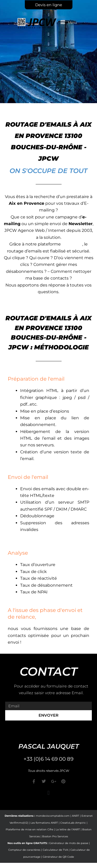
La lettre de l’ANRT (68, 829)
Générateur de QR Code (58, 857)
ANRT (76, 816)
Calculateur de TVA (55, 850)
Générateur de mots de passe (69, 843)
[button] (48, 793)
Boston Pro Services (55, 836)
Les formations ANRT (44, 823)
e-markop (72, 244)
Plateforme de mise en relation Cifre (29, 829)
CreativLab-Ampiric (73, 823)
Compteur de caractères (24, 850)
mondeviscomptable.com (53, 816)
